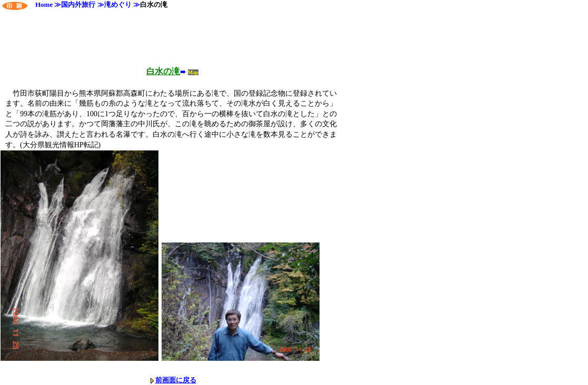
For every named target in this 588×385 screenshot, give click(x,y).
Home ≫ (45, 4)
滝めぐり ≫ (122, 4)
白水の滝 (154, 4)
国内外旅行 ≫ (82, 4)
